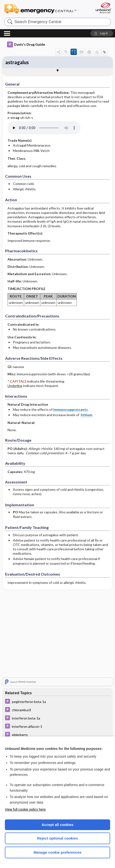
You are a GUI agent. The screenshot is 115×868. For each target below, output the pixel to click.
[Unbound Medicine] (103, 8)
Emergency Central (42, 8)
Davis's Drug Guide (26, 44)
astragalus (17, 62)
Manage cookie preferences (57, 852)
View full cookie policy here (25, 809)
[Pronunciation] (44, 128)
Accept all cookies (57, 825)
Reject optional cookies (58, 838)
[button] (102, 33)
